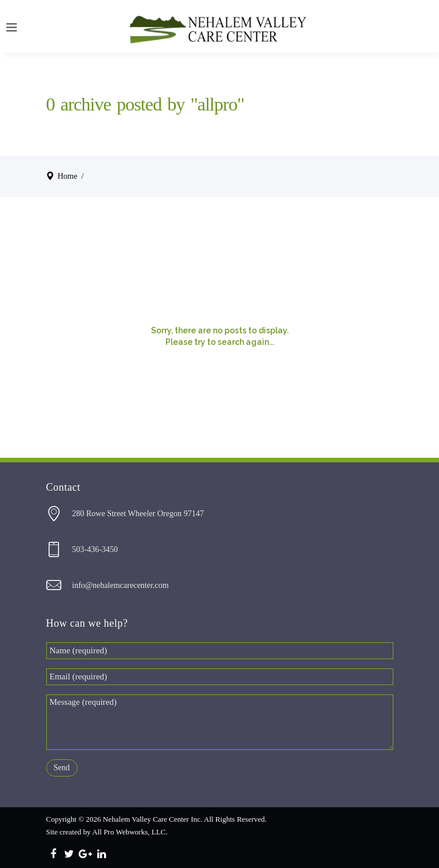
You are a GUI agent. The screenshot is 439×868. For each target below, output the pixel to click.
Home (68, 176)
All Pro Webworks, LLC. (130, 832)
